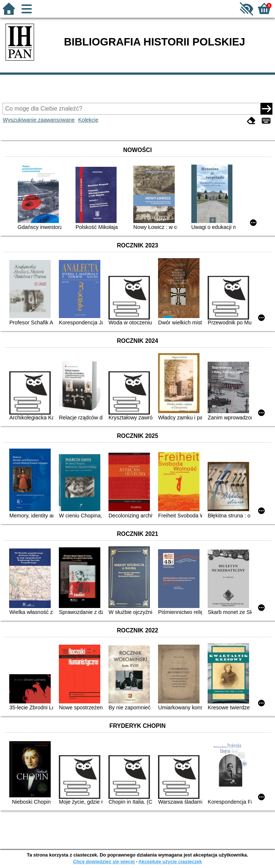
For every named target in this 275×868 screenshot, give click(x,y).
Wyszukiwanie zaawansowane (38, 120)
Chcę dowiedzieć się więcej (104, 862)
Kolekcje (88, 120)
